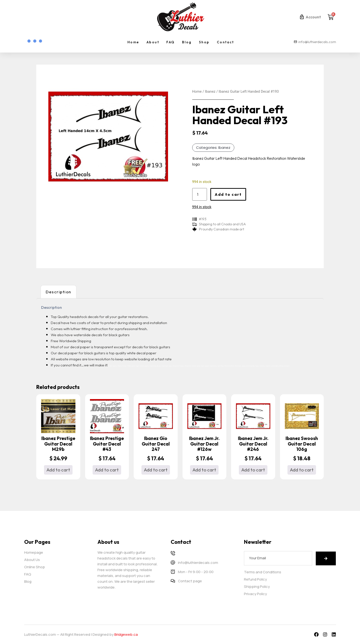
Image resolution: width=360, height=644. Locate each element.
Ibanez (210, 91)
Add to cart (228, 194)
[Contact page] (173, 581)
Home (133, 42)
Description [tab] (59, 292)
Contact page (190, 581)
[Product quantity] (200, 194)
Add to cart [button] (58, 470)
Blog (187, 42)
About (153, 42)
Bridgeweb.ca (126, 634)
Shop (204, 42)
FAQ (171, 42)
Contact (225, 42)
